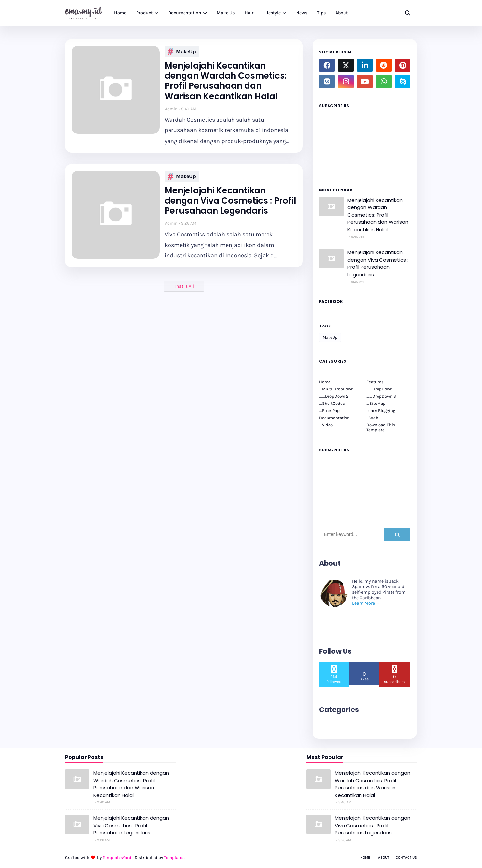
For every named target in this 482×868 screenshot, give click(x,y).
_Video (326, 425)
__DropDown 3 (381, 396)
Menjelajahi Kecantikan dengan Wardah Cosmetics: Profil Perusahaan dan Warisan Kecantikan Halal (226, 81)
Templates (174, 857)
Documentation (334, 418)
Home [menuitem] (120, 13)
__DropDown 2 (334, 396)
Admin (171, 109)
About (384, 857)
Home (325, 382)
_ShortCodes (332, 403)
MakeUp (182, 52)
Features (375, 382)
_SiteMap (376, 403)
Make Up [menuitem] (226, 13)
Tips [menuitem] (321, 13)
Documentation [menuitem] (185, 13)
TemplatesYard (117, 857)
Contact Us (406, 857)
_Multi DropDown (336, 389)
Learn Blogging (381, 411)
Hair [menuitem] (249, 13)
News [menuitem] (302, 13)
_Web (372, 418)
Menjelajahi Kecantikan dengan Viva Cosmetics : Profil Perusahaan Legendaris (230, 201)
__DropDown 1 (381, 389)
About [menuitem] (342, 13)
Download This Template (381, 427)
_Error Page (330, 411)
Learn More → (366, 603)
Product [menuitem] (144, 13)
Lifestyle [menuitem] (272, 13)
